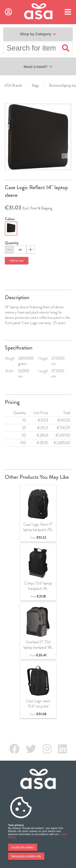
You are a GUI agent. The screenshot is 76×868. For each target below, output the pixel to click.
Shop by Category (38, 34)
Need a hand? (38, 67)
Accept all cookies (23, 847)
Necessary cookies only (26, 856)
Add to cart (17, 261)
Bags (36, 85)
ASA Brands (13, 85)
